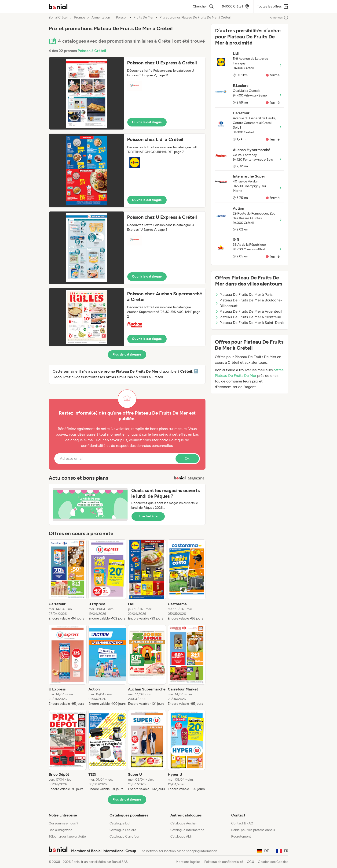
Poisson (122, 18)
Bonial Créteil (58, 18)
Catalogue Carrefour (125, 836)
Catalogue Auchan (184, 823)
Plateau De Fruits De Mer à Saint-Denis (250, 323)
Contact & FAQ (242, 823)
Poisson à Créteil (92, 51)
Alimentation (101, 18)
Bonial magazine (60, 830)
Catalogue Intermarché (187, 830)
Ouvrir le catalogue (147, 122)
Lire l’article (148, 516)
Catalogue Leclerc (123, 830)
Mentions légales (188, 862)
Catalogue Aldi (181, 836)
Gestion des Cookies (273, 862)
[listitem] (68, 580)
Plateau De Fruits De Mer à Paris (244, 295)
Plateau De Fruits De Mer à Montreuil (248, 317)
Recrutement (241, 836)
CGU (251, 862)
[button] (127, 93)
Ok (187, 458)
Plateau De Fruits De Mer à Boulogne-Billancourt (249, 303)
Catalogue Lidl (120, 823)
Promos (80, 18)
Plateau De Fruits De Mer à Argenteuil (249, 311)
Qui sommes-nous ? (63, 823)
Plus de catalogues (127, 354)
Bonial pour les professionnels (253, 830)
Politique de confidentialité (224, 862)
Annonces (279, 18)
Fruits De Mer (144, 18)
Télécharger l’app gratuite (67, 836)
